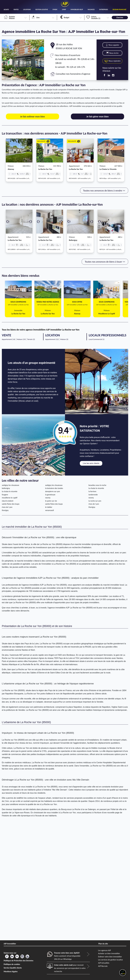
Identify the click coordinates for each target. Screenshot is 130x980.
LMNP (64, 10)
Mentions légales (11, 971)
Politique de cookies (12, 964)
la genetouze (50, 495)
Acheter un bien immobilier (109, 953)
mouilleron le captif (10, 498)
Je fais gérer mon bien (97, 116)
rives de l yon (94, 504)
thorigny (92, 507)
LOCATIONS (27, 10)
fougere (5, 495)
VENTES (16, 10)
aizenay (11, 169)
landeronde (93, 495)
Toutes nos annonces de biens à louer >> (105, 262)
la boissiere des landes (54, 488)
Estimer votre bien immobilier (110, 957)
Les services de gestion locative (111, 960)
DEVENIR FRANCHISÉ (119, 10)
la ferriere (92, 491)
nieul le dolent (8, 501)
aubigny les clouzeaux (10, 485)
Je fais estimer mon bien (32, 116)
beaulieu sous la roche (97, 485)
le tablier (49, 507)
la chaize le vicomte (108, 169)
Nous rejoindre (112, 61)
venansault (50, 510)
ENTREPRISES (104, 10)
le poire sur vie (51, 501)
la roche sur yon (45, 169)
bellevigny (73, 240)
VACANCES (91, 10)
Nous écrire (112, 53)
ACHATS (6, 10)
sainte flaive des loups (11, 504)
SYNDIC (55, 10)
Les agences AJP (105, 950)
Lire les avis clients (91, 463)
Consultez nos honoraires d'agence (73, 74)
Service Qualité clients (13, 968)
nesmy (48, 498)
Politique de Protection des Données (18, 961)
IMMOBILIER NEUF (77, 10)
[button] (8, 151)
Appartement (74, 166)
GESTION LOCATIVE (42, 10)
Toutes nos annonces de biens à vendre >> (104, 191)
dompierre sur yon (53, 491)
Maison (11, 166)
